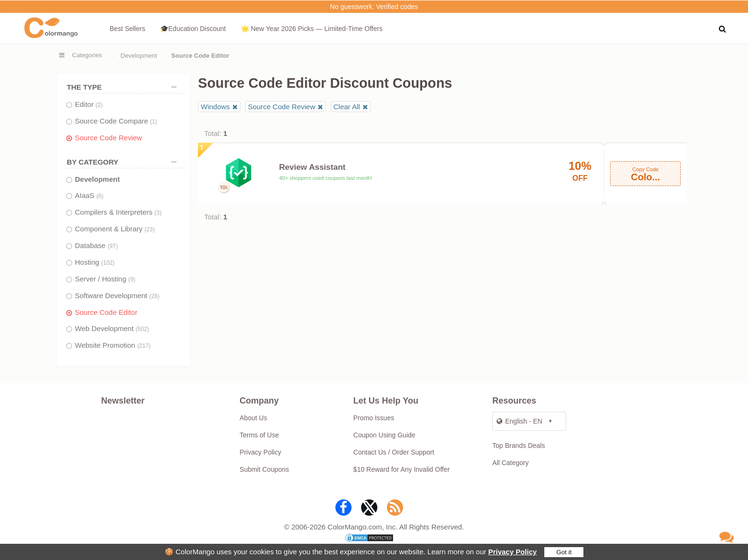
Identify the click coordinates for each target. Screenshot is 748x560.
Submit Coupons (264, 469)
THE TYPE (124, 87)
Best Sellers (128, 29)
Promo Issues (374, 418)
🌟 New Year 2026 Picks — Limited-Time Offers (312, 29)
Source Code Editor (106, 312)
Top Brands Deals (519, 446)
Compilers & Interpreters (118, 212)
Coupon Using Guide (384, 435)
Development (139, 56)
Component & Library (115, 229)
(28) (154, 296)
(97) (112, 246)
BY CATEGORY (124, 162)
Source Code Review (109, 138)
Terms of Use (259, 435)
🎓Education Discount (193, 29)
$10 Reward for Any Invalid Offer (402, 469)
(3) (158, 213)
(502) (142, 329)
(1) (154, 122)
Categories (87, 55)
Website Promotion (113, 345)
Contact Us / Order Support (394, 452)
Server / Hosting (105, 279)
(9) (132, 280)
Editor (89, 104)
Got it (564, 552)
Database (96, 245)
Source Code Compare (116, 121)
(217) (144, 346)
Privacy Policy (512, 552)
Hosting (95, 262)
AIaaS (89, 195)
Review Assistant (312, 167)
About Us (253, 418)
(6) (100, 196)
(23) (150, 229)
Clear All (347, 107)
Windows (215, 107)
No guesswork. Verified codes (374, 7)
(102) (108, 263)
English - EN (519, 421)
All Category (510, 463)
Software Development (117, 296)
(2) (99, 105)
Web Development (112, 328)
